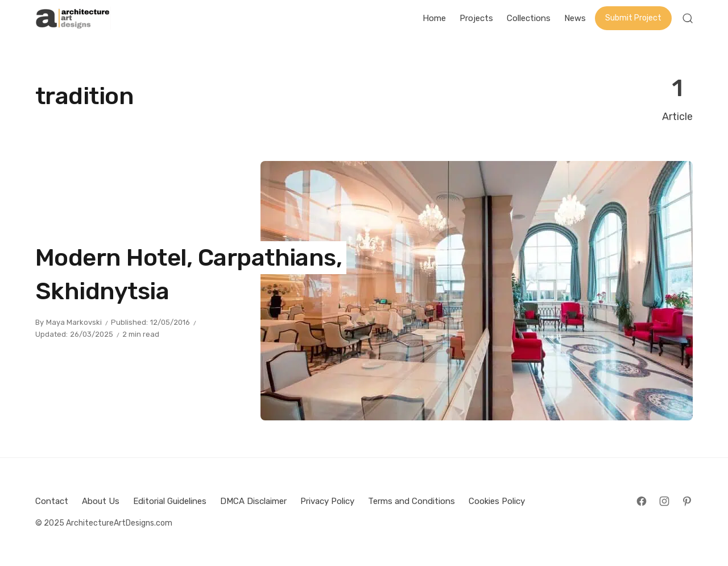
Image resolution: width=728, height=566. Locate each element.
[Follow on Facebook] (642, 501)
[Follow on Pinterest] (687, 501)
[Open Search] (688, 18)
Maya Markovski (74, 322)
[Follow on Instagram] (664, 501)
